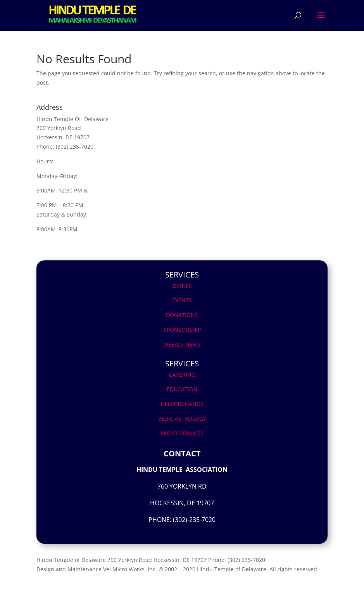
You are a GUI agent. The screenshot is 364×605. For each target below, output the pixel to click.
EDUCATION (182, 389)
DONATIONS (182, 315)
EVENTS (182, 300)
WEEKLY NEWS (182, 344)
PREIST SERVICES (182, 433)
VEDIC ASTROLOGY (182, 419)
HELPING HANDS (182, 404)
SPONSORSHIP (182, 330)
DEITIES (182, 286)
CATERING (182, 375)
